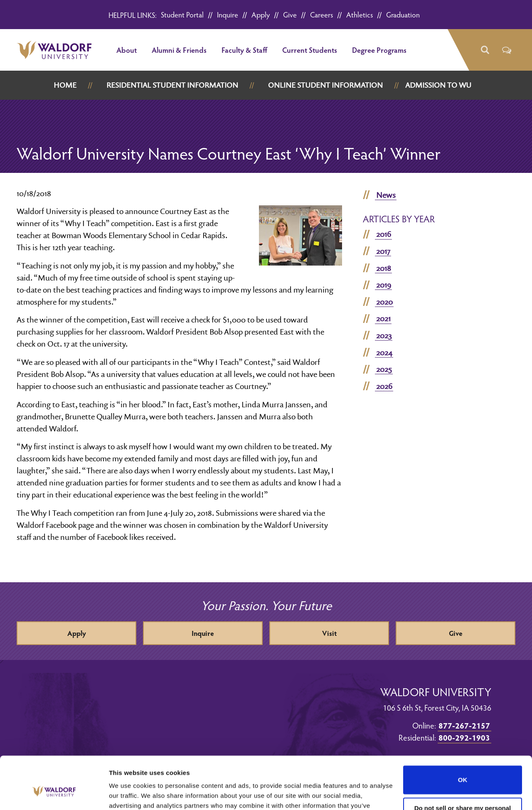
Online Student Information (325, 85)
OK (463, 735)
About (127, 50)
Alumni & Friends (179, 50)
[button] (484, 50)
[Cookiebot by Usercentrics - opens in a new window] (54, 794)
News (386, 195)
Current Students (310, 50)
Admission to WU (438, 85)
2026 (384, 386)
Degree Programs (379, 50)
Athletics (360, 14)
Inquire (228, 14)
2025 (384, 369)
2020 (384, 302)
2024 (384, 352)
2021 (383, 318)
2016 (384, 234)
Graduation (403, 14)
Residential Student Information (172, 85)
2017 (383, 251)
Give (290, 14)
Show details (128, 794)
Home (65, 85)
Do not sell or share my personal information (463, 767)
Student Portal (182, 14)
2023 (384, 335)
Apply (261, 14)
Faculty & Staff (244, 50)
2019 (384, 285)
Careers (321, 14)
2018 (384, 268)
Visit (329, 633)
